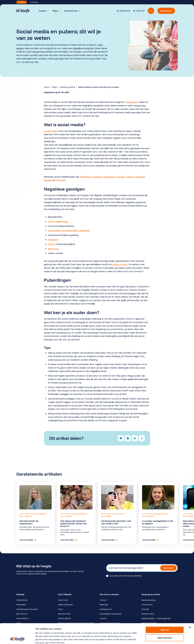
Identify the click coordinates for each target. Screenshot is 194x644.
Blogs (55, 87)
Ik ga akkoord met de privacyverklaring (126, 576)
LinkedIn (48, 180)
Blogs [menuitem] (55, 11)
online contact (120, 264)
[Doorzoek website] (151, 11)
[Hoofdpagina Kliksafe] (24, 11)
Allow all (165, 611)
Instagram (109, 177)
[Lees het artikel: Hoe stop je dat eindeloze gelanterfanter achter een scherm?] (82, 540)
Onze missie (63, 600)
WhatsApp (86, 177)
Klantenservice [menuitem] (71, 11)
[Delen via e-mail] (121, 438)
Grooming (53, 240)
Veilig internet (22, 600)
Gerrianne (54, 516)
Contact (103, 600)
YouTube (120, 177)
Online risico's (118, 514)
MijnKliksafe (124, 11)
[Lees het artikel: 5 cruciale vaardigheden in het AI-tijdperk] (137, 540)
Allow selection (165, 619)
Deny (165, 627)
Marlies (108, 516)
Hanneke (81, 516)
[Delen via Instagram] (128, 438)
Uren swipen (132, 102)
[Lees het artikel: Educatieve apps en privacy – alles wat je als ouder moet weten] (165, 540)
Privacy (52, 244)
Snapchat (140, 177)
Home (46, 87)
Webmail (139, 11)
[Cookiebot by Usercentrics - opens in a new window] (17, 639)
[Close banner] (190, 609)
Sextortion (53, 249)
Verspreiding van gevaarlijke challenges (69, 231)
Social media (51, 131)
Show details (141, 639)
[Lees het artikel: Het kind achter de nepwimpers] (54, 540)
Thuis (22, 2)
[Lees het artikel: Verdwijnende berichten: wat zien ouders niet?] (109, 540)
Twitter (130, 177)
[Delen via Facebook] (142, 438)
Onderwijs (34, 2)
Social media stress (58, 222)
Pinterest (61, 180)
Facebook (98, 177)
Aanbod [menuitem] (42, 11)
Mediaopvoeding (68, 87)
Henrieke (136, 516)
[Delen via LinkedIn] (135, 438)
